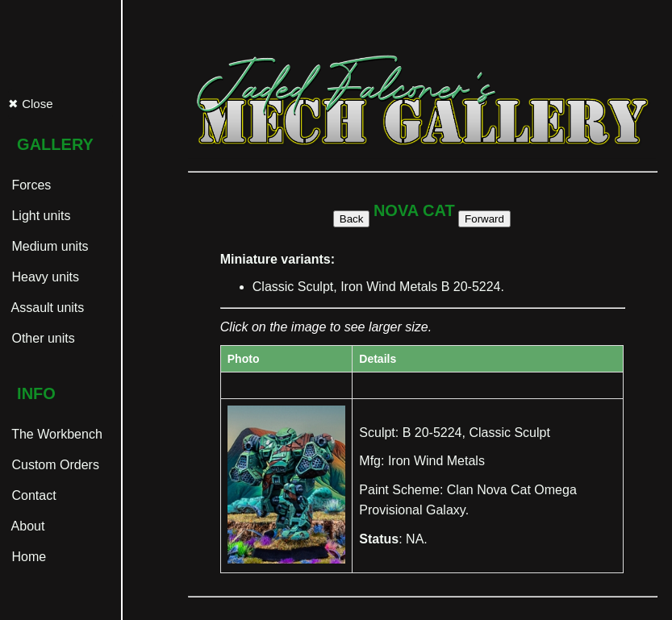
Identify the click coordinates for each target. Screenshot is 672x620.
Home (27, 557)
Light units (39, 216)
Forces (29, 185)
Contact (32, 495)
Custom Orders (54, 465)
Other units (42, 338)
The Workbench (55, 434)
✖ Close (31, 104)
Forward (484, 219)
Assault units (46, 308)
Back (352, 219)
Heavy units (44, 277)
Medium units (48, 246)
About (26, 526)
